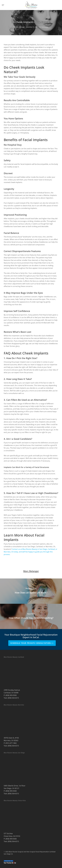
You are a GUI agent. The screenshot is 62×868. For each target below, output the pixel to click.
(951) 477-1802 (11, 743)
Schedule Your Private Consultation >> (32, 643)
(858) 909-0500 (11, 695)
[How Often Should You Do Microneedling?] (31, 616)
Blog (31, 17)
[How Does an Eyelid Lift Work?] (31, 591)
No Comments (44, 27)
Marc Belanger (20, 27)
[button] (3, 5)
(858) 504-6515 (13, 698)
